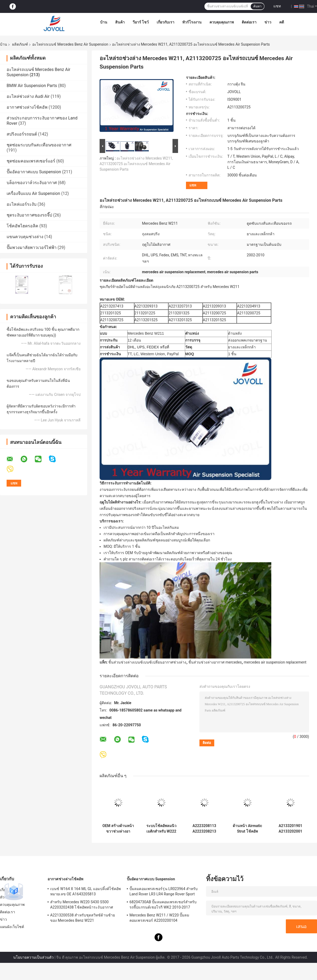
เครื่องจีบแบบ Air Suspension (33, 193)
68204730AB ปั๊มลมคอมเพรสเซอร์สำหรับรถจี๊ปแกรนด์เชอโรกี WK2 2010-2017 (163, 905)
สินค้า (120, 22)
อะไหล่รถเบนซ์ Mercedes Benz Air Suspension (70, 44)
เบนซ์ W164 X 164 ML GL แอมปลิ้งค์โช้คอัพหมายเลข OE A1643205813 (85, 891)
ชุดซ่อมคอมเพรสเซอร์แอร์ (31, 161)
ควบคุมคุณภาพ (222, 22)
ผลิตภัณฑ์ (20, 44)
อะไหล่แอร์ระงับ (22, 204)
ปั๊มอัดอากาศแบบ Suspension (34, 172)
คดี (282, 22)
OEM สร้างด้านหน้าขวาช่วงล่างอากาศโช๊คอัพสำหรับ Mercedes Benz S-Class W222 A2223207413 (118, 829)
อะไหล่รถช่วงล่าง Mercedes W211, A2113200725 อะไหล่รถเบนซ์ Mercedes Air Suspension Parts (136, 164)
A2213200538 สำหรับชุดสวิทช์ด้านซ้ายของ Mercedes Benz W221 (83, 918)
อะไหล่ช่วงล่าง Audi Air (28, 96)
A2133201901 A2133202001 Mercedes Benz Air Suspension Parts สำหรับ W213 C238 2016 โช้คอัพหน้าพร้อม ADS (291, 829)
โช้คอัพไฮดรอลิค (22, 226)
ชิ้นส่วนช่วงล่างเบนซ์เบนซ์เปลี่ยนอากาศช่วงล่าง (147, 662)
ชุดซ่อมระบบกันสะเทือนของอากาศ (39, 145)
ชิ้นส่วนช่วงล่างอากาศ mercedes (215, 662)
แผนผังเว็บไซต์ (12, 927)
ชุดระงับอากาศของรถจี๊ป (29, 215)
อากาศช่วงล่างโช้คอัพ (27, 107)
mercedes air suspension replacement (275, 662)
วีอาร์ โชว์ (141, 22)
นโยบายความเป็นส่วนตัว (33, 957)
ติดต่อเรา (249, 22)
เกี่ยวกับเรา (166, 22)
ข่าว (268, 22)
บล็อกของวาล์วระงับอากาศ (32, 183)
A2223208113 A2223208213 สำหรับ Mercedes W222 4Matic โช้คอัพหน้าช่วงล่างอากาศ (204, 829)
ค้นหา (257, 6)
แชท (277, 6)
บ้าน (104, 22)
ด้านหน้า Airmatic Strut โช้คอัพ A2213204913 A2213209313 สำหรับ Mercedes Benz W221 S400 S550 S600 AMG (247, 829)
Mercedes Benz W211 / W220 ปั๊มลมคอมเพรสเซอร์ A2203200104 (159, 918)
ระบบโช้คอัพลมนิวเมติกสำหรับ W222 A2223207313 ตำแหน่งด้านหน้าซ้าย (161, 829)
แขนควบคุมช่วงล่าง (25, 237)
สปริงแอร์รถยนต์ (22, 134)
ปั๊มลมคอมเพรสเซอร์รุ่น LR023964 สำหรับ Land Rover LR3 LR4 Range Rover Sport (164, 891)
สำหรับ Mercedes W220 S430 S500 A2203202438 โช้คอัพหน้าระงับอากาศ (82, 905)
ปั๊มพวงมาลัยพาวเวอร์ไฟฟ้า (32, 248)
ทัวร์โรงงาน (192, 22)
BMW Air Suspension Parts (32, 86)
